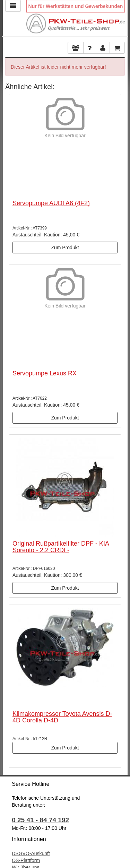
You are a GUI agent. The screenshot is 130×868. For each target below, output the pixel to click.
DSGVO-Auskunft (31, 853)
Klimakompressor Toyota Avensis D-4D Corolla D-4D (62, 717)
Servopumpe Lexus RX (45, 373)
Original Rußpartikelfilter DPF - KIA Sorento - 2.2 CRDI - (61, 547)
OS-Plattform (26, 860)
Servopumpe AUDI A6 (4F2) (51, 203)
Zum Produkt (65, 248)
